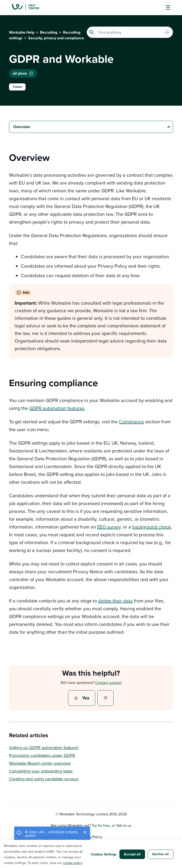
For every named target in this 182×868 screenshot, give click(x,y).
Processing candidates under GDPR (42, 755)
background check (152, 527)
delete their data (115, 601)
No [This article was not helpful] (106, 698)
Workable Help (22, 32)
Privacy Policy (91, 837)
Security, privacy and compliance (56, 38)
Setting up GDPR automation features (44, 748)
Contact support (108, 683)
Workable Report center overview (40, 763)
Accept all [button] (132, 854)
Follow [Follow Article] (17, 87)
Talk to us (124, 825)
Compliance (131, 422)
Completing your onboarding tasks (41, 771)
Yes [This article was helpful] (82, 698)
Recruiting (49, 32)
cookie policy (73, 863)
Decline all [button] (161, 854)
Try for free (101, 825)
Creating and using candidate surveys (44, 779)
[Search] (130, 32)
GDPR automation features (57, 408)
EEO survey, (109, 527)
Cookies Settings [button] (104, 854)
